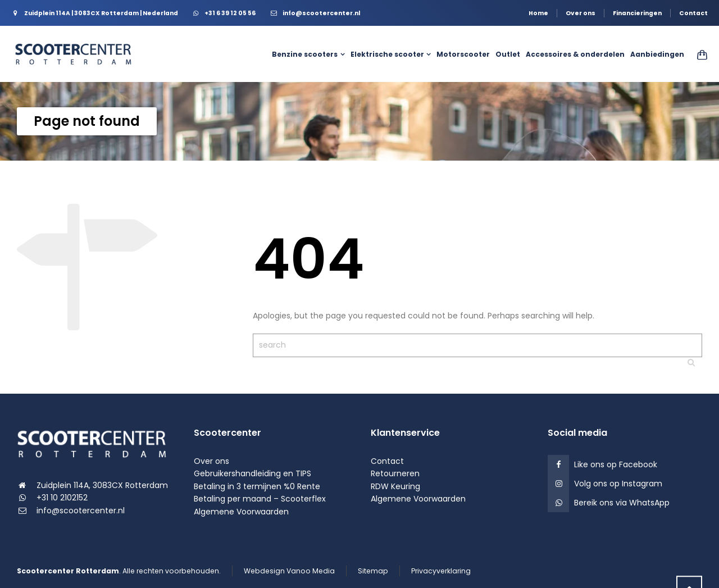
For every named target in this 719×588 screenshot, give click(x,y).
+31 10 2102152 (62, 498)
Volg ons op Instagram (618, 484)
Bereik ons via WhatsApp (622, 503)
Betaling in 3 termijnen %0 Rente (257, 486)
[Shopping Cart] (698, 54)
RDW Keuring (395, 486)
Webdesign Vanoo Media (289, 571)
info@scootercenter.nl (81, 510)
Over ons (581, 13)
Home (538, 13)
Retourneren (395, 473)
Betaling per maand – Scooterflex (260, 499)
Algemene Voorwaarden (241, 512)
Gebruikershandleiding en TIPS (252, 473)
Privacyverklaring (441, 571)
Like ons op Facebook (616, 464)
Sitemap (373, 571)
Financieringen (637, 13)
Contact (693, 13)
